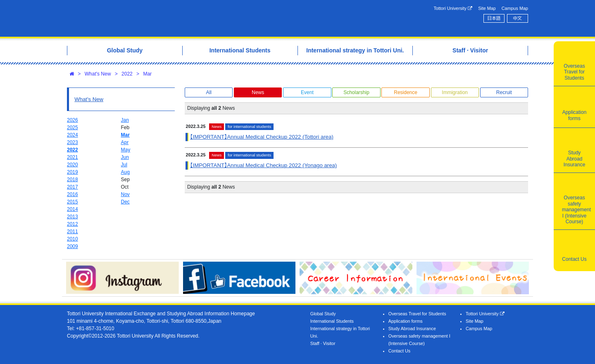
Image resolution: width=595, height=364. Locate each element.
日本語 (494, 18)
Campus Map (515, 8)
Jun (125, 157)
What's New (98, 74)
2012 (73, 224)
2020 (73, 165)
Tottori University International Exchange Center (183, 18)
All (208, 92)
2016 (73, 194)
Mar (147, 74)
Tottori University (453, 8)
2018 (73, 180)
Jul (124, 165)
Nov (125, 194)
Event (307, 92)
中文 (518, 18)
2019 (73, 172)
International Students (332, 321)
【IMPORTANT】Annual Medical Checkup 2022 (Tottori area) (262, 137)
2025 (73, 128)
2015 (73, 202)
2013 (73, 217)
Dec (125, 202)
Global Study (323, 314)
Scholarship (356, 92)
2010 (73, 239)
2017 (73, 187)
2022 (127, 74)
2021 (73, 157)
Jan (125, 120)
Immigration (455, 92)
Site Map (487, 8)
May (126, 150)
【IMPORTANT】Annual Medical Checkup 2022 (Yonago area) (263, 165)
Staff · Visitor (323, 343)
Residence (406, 92)
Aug (125, 172)
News (258, 92)
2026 (73, 120)
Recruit (504, 92)
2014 (73, 209)
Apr (125, 142)
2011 (73, 232)
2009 (73, 246)
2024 (73, 135)
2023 (73, 142)
